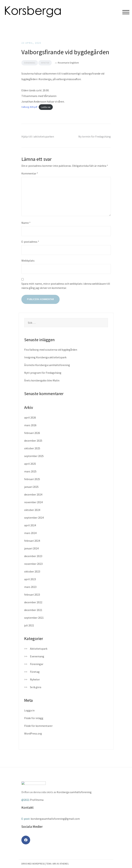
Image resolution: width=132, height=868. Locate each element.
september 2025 (34, 456)
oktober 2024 (32, 510)
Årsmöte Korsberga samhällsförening (47, 365)
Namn (26, 223)
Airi (54, 864)
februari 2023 (32, 595)
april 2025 (30, 464)
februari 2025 (32, 479)
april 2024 (30, 525)
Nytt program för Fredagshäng (43, 373)
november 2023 (33, 564)
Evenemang (30, 63)
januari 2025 (31, 487)
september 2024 (34, 518)
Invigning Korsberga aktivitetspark (45, 357)
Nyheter (45, 63)
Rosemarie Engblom (68, 63)
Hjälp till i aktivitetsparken (38, 136)
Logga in (29, 710)
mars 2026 (30, 425)
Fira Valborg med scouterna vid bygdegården (51, 350)
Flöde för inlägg (34, 718)
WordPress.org (33, 733)
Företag (35, 672)
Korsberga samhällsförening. (74, 792)
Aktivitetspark (39, 649)
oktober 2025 (32, 448)
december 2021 (33, 610)
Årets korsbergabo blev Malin (42, 380)
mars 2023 (30, 587)
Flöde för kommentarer (38, 726)
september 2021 (34, 618)
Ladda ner (46, 107)
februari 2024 (32, 541)
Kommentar (30, 173)
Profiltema (37, 800)
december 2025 (33, 441)
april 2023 (30, 579)
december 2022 (33, 602)
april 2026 (30, 417)
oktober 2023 (32, 571)
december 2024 (33, 494)
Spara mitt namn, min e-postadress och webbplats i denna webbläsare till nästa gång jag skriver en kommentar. (66, 286)
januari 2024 (31, 548)
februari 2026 (32, 433)
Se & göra (36, 687)
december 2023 (33, 556)
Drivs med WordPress (33, 864)
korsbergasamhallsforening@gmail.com (55, 819)
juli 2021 (29, 625)
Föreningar (37, 664)
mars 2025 (30, 471)
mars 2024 (30, 533)
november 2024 (33, 502)
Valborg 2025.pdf (29, 107)
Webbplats (28, 261)
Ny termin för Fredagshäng (95, 136)
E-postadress (30, 242)
